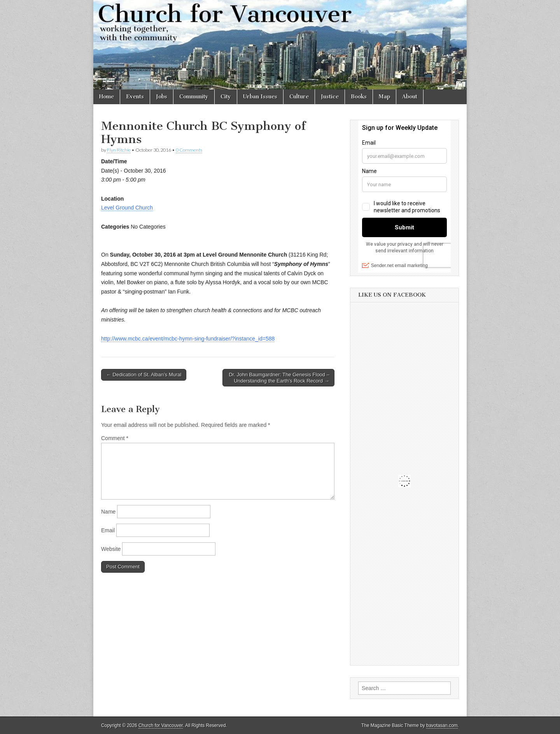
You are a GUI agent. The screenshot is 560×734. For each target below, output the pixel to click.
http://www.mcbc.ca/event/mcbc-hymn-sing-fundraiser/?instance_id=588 (188, 339)
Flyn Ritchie (119, 150)
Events (135, 97)
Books (359, 97)
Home (107, 97)
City (226, 97)
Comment (115, 438)
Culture (299, 97)
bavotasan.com (442, 725)
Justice (330, 97)
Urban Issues (260, 97)
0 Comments (189, 150)
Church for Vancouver (161, 725)
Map (384, 97)
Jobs (162, 97)
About (410, 97)
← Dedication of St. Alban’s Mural (144, 375)
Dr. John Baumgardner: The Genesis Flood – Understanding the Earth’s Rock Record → (279, 378)
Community (194, 97)
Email (108, 530)
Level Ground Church (127, 208)
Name (108, 512)
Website (111, 549)
